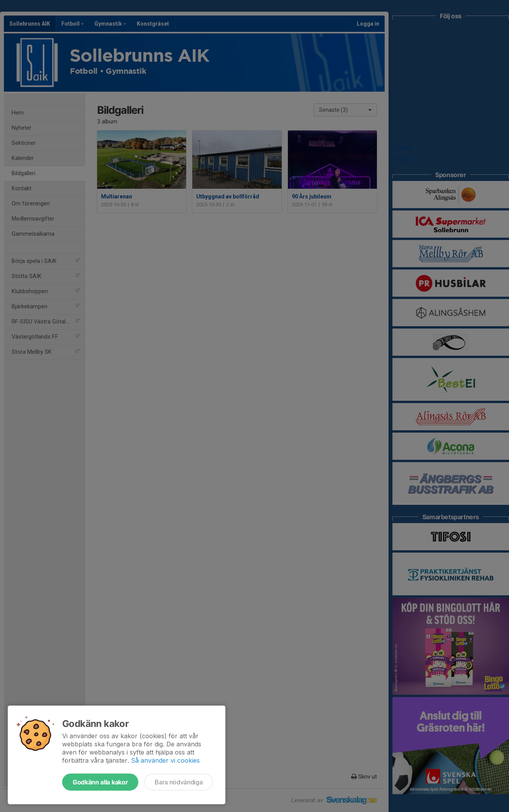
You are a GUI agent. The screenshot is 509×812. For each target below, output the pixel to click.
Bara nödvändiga (179, 782)
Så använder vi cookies (165, 760)
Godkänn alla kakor (100, 782)
